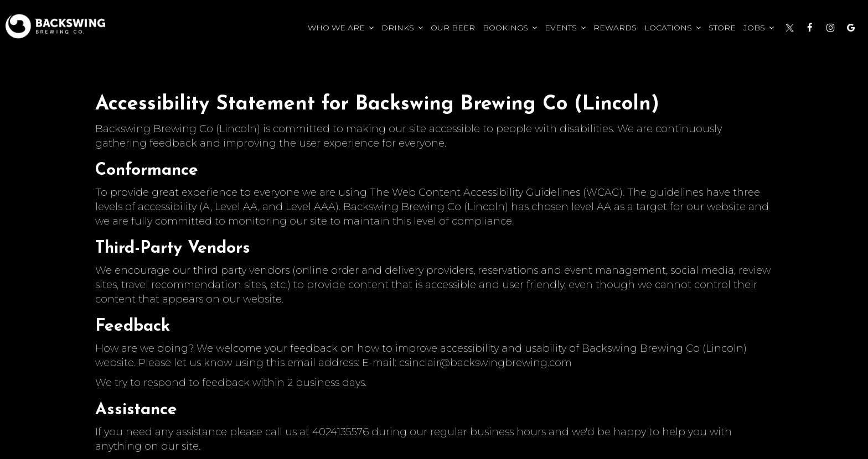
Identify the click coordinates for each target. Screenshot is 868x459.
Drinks (402, 28)
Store (722, 28)
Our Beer (453, 28)
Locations (673, 28)
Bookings (510, 28)
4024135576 (340, 432)
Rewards (615, 28)
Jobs (759, 28)
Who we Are (341, 28)
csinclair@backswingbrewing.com (485, 362)
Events (565, 28)
